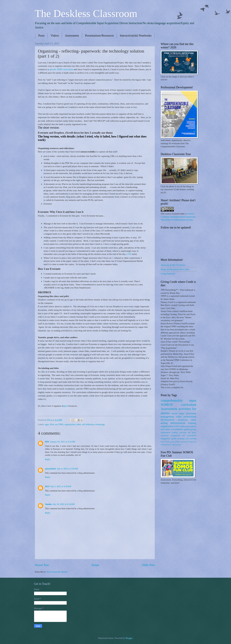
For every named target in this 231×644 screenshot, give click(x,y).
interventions (177, 445)
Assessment (72, 36)
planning (181, 439)
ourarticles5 (51, 469)
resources (183, 420)
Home (95, 565)
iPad (52, 424)
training (192, 423)
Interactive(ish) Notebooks (136, 36)
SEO (47, 486)
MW (47, 442)
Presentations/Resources (99, 36)
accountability (177, 429)
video (179, 417)
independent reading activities (174, 432)
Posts (41, 36)
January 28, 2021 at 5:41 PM (63, 442)
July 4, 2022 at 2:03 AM (67, 469)
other (79, 424)
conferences (185, 426)
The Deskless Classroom (86, 14)
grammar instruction (189, 442)
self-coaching (191, 439)
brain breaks (165, 442)
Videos (55, 36)
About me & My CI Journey (173, 265)
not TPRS (59, 424)
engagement (166, 439)
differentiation (178, 423)
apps (47, 424)
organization (70, 424)
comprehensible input (179, 400)
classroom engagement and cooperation (179, 435)
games (187, 429)
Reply (48, 459)
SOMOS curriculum (179, 405)
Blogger (129, 638)
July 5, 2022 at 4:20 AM (61, 486)
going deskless (176, 442)
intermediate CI (166, 445)
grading (193, 429)
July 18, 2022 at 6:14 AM (63, 504)
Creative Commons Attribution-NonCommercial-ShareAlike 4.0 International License (178, 217)
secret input (178, 413)
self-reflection (88, 424)
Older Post (148, 565)
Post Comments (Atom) (57, 572)
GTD (129, 254)
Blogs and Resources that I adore (175, 269)
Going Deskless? (168, 274)
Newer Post (42, 565)
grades (174, 439)
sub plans (192, 432)
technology (100, 424)
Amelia (48, 504)
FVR (177, 426)
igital (66, 406)
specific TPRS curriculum (61, 69)
